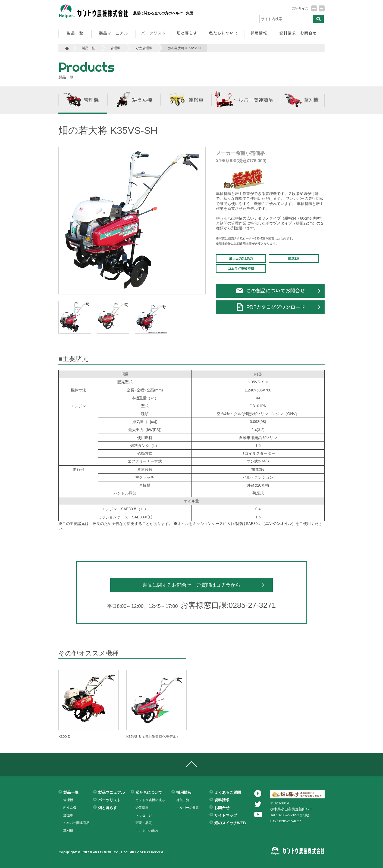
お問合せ (222, 808)
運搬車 (68, 815)
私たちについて (149, 792)
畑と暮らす (108, 808)
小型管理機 (144, 48)
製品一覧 (88, 48)
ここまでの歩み (147, 831)
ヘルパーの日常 (188, 808)
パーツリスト (109, 800)
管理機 (115, 48)
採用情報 (184, 792)
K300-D (64, 737)
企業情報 (142, 808)
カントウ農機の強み (150, 800)
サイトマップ (226, 815)
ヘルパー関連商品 (76, 823)
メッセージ (144, 815)
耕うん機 (70, 808)
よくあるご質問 (228, 792)
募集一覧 (183, 800)
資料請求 (222, 800)
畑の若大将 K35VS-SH (184, 48)
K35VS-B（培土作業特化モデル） (153, 737)
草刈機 (68, 831)
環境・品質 (144, 823)
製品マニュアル (111, 792)
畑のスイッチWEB (230, 823)
